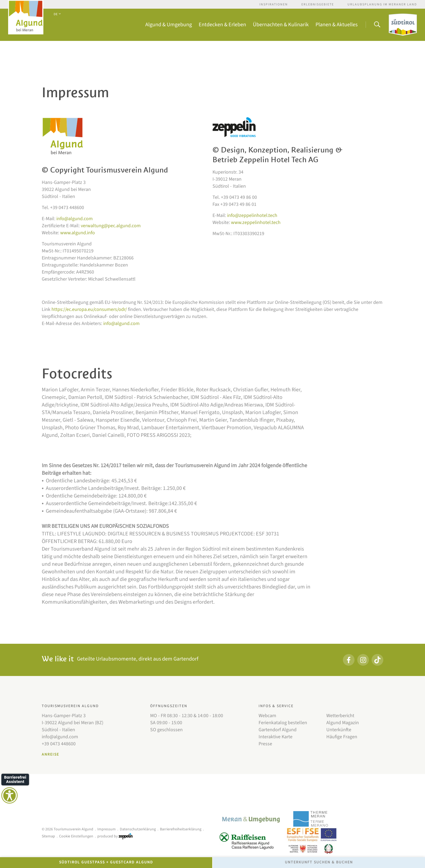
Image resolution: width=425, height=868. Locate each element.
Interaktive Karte (276, 737)
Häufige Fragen (342, 737)
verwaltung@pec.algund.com (111, 226)
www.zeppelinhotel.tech (256, 222)
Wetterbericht (340, 716)
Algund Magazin (343, 723)
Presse (265, 744)
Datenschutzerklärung (138, 829)
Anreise (50, 755)
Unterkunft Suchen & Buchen (319, 862)
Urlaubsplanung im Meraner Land (382, 4)
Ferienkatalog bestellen (283, 723)
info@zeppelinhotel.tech (252, 215)
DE (57, 14)
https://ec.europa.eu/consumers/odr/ (89, 309)
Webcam (267, 716)
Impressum (107, 829)
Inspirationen (274, 4)
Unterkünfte (339, 730)
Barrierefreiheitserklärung (181, 829)
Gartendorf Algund (278, 730)
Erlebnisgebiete (318, 4)
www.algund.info (78, 233)
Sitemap (48, 836)
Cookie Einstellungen (76, 836)
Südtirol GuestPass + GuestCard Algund (106, 862)
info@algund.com (75, 219)
